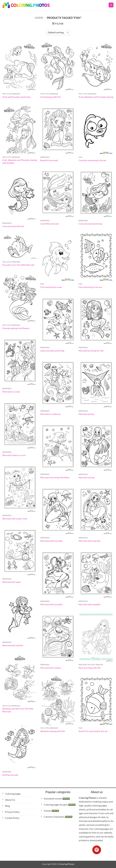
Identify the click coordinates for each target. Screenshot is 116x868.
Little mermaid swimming (52, 351)
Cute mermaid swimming (90, 224)
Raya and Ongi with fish (89, 668)
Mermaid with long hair (90, 541)
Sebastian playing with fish (53, 731)
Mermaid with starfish (13, 645)
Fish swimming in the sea (90, 287)
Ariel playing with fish (51, 97)
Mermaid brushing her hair (91, 351)
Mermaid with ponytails (52, 604)
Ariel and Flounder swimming (16, 97)
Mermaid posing (86, 414)
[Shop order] (58, 32)
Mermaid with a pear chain (15, 519)
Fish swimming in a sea (51, 287)
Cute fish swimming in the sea (92, 160)
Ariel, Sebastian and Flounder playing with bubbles (20, 161)
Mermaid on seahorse (50, 414)
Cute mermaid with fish (13, 226)
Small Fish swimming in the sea (93, 731)
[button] (111, 5)
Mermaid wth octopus (51, 668)
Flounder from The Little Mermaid (18, 265)
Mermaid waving (86, 477)
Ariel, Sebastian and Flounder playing (96, 97)
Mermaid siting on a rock (14, 455)
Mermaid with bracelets (52, 541)
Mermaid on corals (11, 392)
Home (39, 18)
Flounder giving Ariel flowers (16, 328)
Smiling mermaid (10, 775)
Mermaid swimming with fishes (55, 477)
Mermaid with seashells (90, 604)
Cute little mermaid (49, 224)
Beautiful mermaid (49, 160)
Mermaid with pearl (12, 582)
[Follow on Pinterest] (97, 850)
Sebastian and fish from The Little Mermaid (18, 710)
